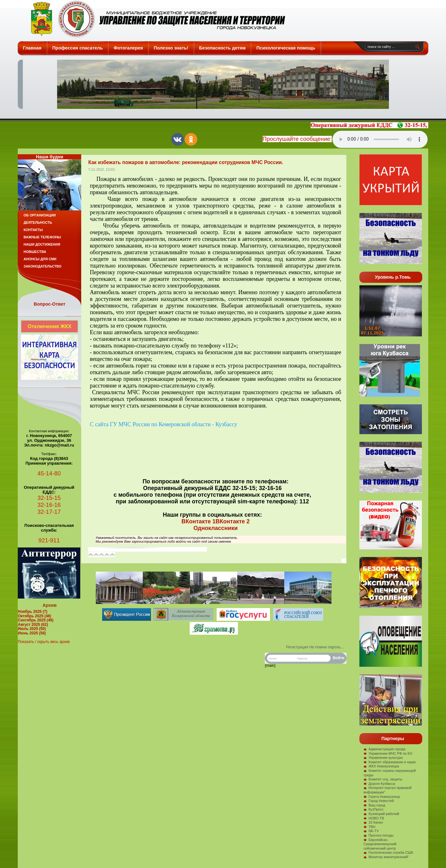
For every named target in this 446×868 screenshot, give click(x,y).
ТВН (370, 827)
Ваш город (374, 805)
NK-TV (371, 831)
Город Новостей (379, 801)
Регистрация (297, 647)
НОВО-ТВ (374, 818)
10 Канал (373, 822)
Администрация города (384, 749)
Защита (155, 19)
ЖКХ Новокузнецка (381, 766)
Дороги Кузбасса (379, 784)
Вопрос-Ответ (49, 304)
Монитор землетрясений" (386, 857)
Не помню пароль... (327, 647)
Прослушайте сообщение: (297, 139)
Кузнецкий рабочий (381, 814)
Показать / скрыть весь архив (44, 642)
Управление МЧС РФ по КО (388, 753)
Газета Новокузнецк (382, 797)
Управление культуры (383, 758)
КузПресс (374, 809)
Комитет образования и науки (390, 762)
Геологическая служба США (388, 852)
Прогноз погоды (379, 835)
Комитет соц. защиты (383, 779)
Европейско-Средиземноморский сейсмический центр (380, 844)
